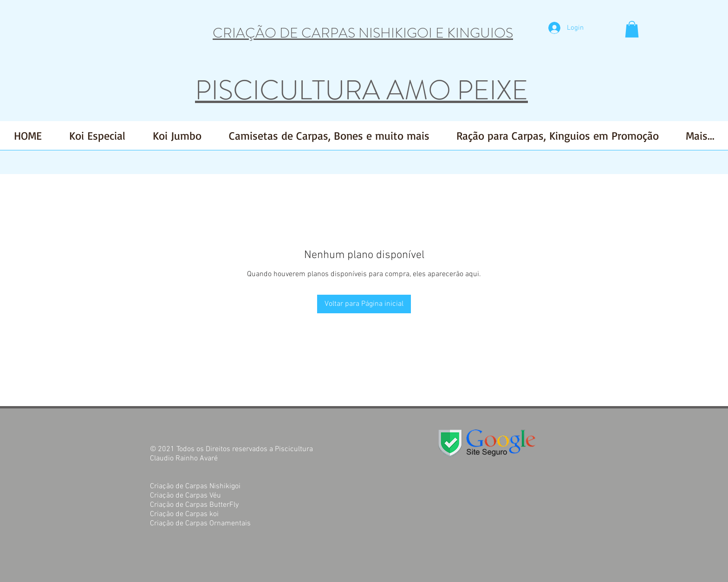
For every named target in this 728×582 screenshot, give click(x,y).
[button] (632, 29)
